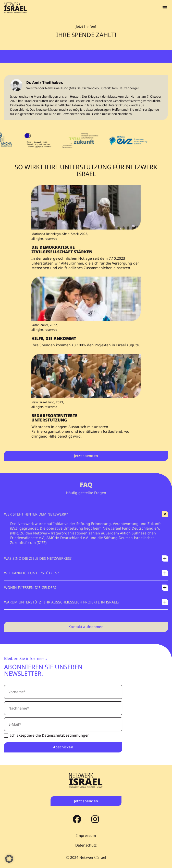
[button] (9, 859)
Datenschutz (86, 845)
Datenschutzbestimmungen (66, 735)
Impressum (86, 836)
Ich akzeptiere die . (50, 736)
